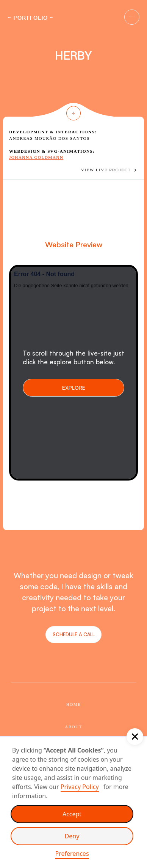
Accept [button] (72, 814)
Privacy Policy (80, 787)
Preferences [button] (72, 854)
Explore (74, 388)
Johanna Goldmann (36, 157)
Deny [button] (72, 836)
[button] (132, 17)
